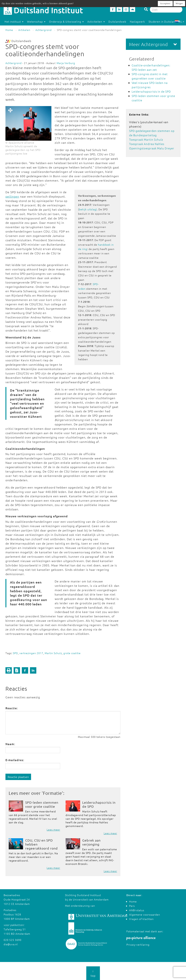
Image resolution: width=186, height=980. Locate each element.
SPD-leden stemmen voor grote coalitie (42, 804)
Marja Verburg (66, 63)
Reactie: (12, 708)
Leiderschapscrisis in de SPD (99, 804)
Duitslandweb (117, 21)
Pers (132, 906)
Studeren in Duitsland (164, 21)
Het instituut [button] (14, 21)
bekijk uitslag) (88, 209)
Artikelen (24, 30)
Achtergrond (44, 30)
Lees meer (53, 830)
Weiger (179, 3)
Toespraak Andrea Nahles (147, 144)
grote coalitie (72, 653)
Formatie (52, 793)
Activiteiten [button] (96, 21)
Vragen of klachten (141, 919)
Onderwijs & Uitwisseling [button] (66, 21)
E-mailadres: (15, 760)
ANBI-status (137, 910)
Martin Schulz (53, 653)
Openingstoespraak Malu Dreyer (152, 148)
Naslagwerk (137, 21)
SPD (15, 653)
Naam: (10, 744)
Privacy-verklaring (138, 945)
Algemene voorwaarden (145, 914)
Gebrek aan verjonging (91, 842)
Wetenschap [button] (36, 21)
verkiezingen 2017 (31, 653)
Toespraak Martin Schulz (146, 139)
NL (179, 21)
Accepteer (165, 3)
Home (9, 30)
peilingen (12, 196)
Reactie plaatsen (18, 777)
